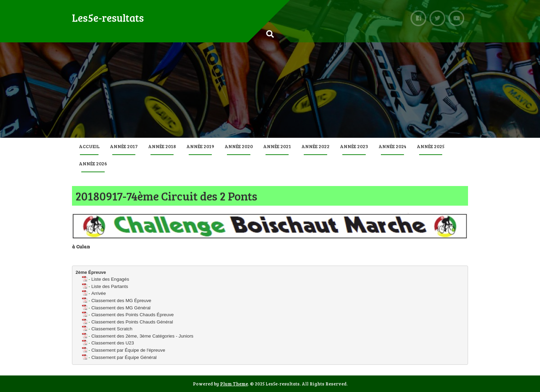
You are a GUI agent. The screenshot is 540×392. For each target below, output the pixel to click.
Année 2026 (93, 163)
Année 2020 (239, 146)
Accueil (89, 146)
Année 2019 (200, 146)
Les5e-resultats (108, 18)
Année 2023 (354, 146)
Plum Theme (234, 384)
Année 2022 (315, 146)
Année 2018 (162, 146)
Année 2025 (431, 146)
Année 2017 (124, 146)
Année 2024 (392, 146)
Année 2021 (277, 146)
